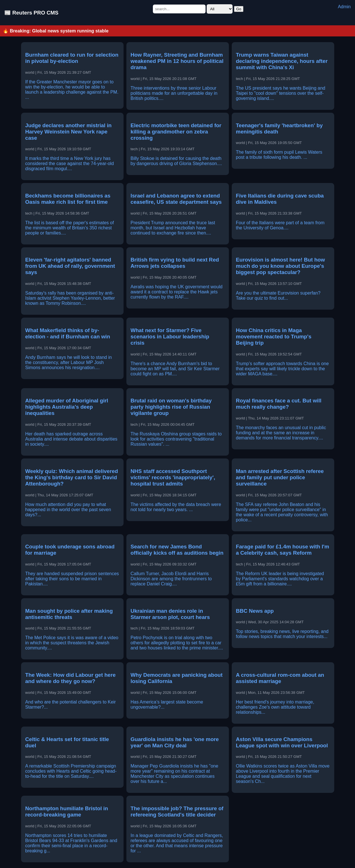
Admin (344, 7)
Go (239, 9)
